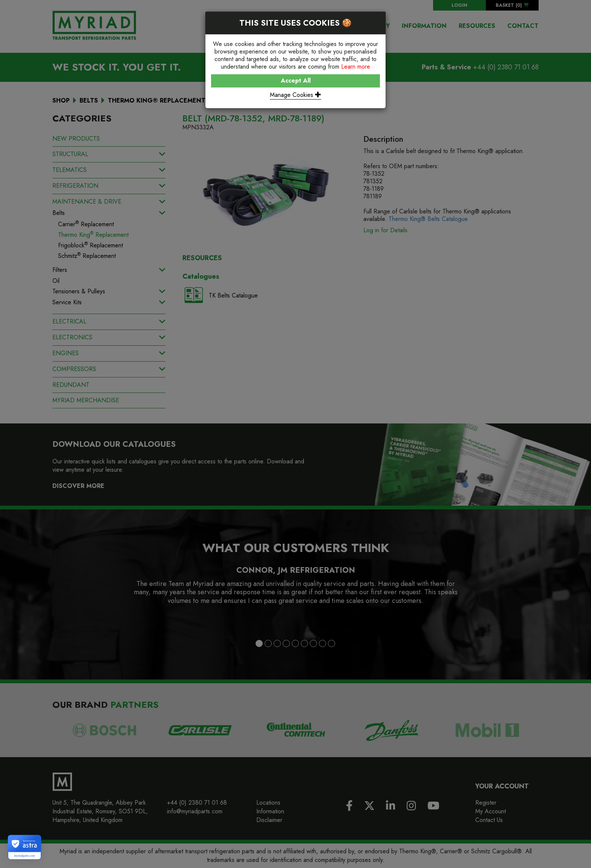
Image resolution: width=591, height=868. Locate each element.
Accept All (296, 81)
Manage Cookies (295, 95)
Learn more (356, 67)
